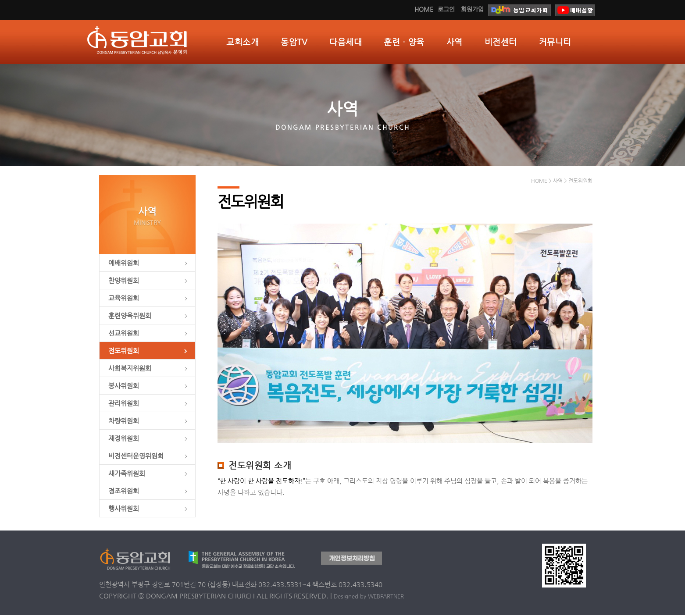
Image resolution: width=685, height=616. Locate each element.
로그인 (446, 9)
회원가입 (472, 9)
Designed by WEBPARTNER (369, 597)
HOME (424, 9)
